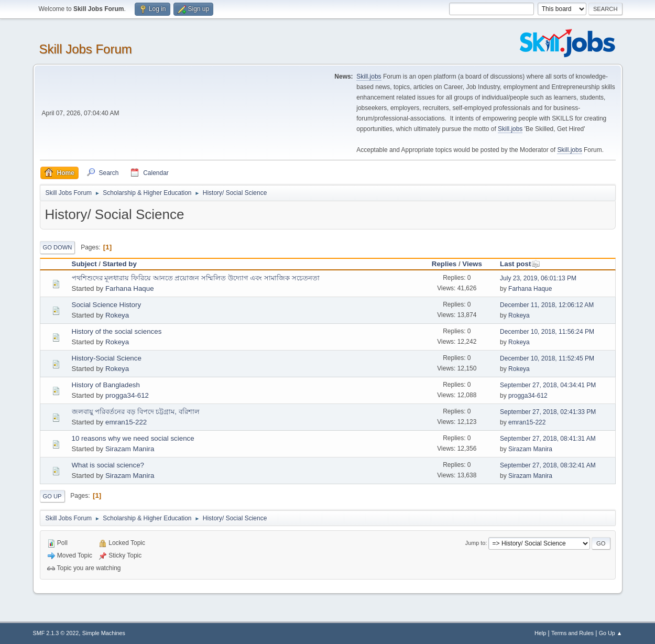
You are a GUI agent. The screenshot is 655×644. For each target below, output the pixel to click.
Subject (84, 264)
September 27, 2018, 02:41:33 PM (548, 412)
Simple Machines (104, 633)
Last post (520, 264)
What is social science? (108, 465)
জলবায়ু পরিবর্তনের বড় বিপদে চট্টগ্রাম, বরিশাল (136, 412)
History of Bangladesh (106, 385)
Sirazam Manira (130, 449)
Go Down (58, 247)
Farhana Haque (130, 288)
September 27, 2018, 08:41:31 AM (548, 439)
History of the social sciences (117, 331)
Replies (444, 264)
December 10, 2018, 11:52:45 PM (547, 358)
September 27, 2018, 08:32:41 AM (548, 465)
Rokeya (117, 315)
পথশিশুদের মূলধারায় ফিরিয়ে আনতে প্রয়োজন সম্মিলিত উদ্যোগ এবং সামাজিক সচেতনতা (196, 278)
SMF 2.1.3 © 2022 (56, 633)
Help (540, 633)
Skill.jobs (369, 77)
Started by (120, 264)
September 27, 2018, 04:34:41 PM (548, 385)
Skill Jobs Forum (86, 49)
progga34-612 (127, 395)
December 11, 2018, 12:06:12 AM (547, 305)
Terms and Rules (572, 633)
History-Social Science (107, 358)
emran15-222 (126, 422)
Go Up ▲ (611, 633)
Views (472, 264)
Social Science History (107, 305)
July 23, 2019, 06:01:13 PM (538, 278)
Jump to (475, 543)
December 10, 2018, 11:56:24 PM (547, 332)
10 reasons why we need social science (133, 438)
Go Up (52, 496)
